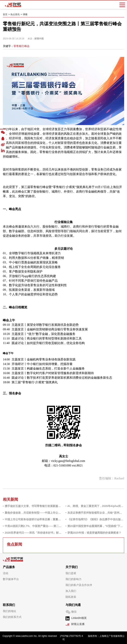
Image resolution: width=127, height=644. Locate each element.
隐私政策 (71, 597)
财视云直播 (78, 624)
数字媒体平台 (11, 579)
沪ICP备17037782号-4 (71, 636)
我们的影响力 (73, 579)
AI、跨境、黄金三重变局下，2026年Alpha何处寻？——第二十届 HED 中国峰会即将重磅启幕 (96, 506)
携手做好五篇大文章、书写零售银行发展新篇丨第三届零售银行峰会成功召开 (33, 506)
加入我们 (71, 591)
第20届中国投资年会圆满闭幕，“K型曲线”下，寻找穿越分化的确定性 (96, 526)
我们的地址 (10, 611)
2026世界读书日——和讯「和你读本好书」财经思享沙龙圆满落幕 (33, 533)
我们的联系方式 (12, 617)
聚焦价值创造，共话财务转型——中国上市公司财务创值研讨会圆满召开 (33, 513)
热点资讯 (15, 14)
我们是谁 (71, 573)
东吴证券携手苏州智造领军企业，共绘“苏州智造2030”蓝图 (96, 513)
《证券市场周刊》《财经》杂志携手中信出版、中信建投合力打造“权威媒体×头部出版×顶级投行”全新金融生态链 (96, 519)
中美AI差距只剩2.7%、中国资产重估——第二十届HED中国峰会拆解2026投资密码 (33, 526)
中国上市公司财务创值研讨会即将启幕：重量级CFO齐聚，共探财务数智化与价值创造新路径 (33, 519)
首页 (5, 14)
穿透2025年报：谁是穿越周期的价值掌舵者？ (94, 533)
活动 (6, 573)
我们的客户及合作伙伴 (79, 585)
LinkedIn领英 (79, 618)
